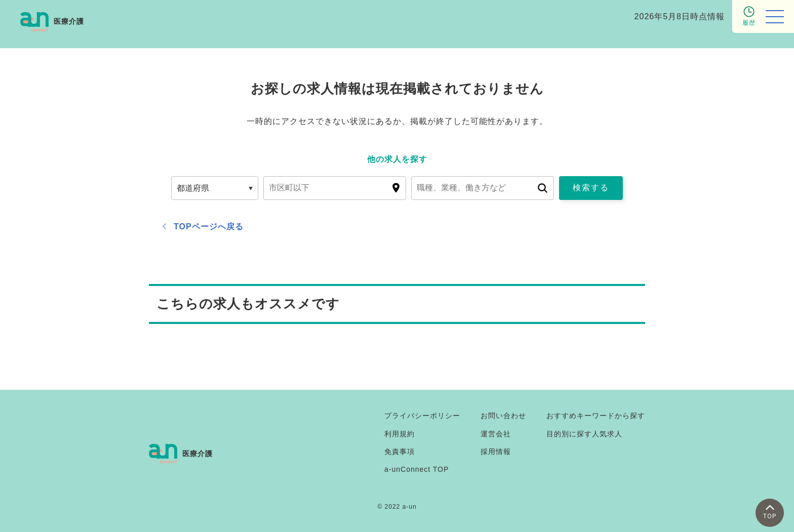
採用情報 (496, 452)
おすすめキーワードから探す (596, 416)
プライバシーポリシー (422, 416)
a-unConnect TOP (416, 469)
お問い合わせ (503, 416)
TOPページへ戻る (209, 227)
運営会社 (496, 434)
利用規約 (400, 434)
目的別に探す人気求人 (584, 434)
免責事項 (400, 452)
